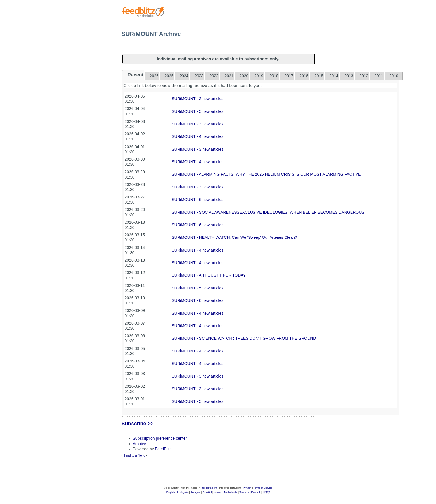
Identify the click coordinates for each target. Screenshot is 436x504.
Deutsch (256, 492)
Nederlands (231, 492)
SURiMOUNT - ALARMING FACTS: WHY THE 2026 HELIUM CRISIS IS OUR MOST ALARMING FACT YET (268, 174)
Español (207, 492)
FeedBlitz (163, 449)
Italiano (218, 492)
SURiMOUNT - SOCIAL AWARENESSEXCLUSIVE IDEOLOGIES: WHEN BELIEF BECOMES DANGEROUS (268, 212)
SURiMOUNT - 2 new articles (198, 99)
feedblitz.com (209, 488)
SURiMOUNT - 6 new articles (198, 200)
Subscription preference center (160, 438)
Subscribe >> (138, 424)
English (171, 492)
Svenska (244, 492)
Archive (140, 444)
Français (196, 492)
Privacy (247, 488)
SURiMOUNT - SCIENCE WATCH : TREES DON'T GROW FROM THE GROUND (244, 338)
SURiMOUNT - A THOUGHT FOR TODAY (209, 275)
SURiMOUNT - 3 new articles (198, 124)
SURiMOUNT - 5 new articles (198, 111)
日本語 (267, 492)
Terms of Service (263, 488)
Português (183, 492)
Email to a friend (134, 455)
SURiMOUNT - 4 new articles (198, 136)
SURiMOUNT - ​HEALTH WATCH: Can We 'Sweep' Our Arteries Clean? (234, 237)
